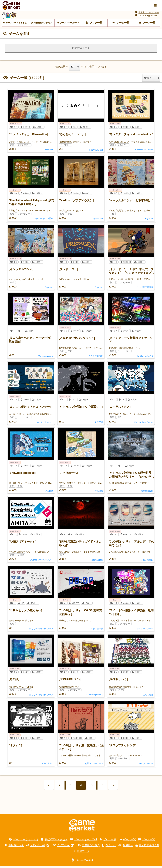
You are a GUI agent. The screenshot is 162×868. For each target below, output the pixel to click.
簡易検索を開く (81, 50)
